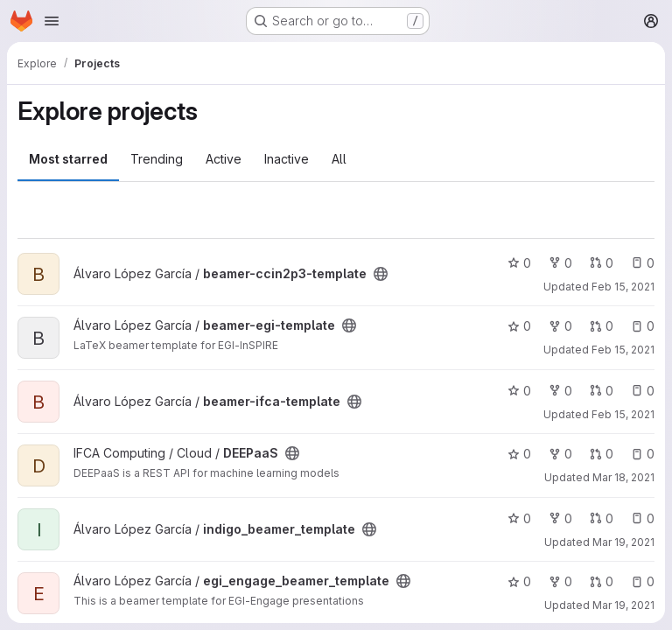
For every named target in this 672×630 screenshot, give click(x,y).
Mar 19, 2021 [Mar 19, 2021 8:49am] (623, 605)
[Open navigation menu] (52, 21)
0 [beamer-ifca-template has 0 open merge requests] (602, 391)
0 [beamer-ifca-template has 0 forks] (560, 391)
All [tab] (339, 159)
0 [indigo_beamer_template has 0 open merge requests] (602, 518)
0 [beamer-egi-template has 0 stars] (519, 326)
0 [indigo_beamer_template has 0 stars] (519, 518)
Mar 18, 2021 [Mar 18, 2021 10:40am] (623, 477)
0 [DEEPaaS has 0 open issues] (643, 454)
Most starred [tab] (68, 159)
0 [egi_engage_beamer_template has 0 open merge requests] (602, 581)
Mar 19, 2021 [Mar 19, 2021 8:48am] (623, 542)
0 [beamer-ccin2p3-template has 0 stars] (519, 263)
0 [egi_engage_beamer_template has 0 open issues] (643, 581)
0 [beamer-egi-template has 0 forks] (560, 326)
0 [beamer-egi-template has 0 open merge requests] (602, 326)
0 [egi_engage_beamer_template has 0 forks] (560, 581)
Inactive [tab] (287, 159)
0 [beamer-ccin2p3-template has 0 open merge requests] (602, 263)
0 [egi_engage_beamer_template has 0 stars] (519, 581)
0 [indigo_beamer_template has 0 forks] (560, 518)
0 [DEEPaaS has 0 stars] (519, 454)
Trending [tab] (157, 159)
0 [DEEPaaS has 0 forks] (560, 454)
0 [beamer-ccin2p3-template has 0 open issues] (643, 263)
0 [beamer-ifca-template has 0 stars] (519, 391)
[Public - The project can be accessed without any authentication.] (381, 274)
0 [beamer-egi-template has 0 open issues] (643, 326)
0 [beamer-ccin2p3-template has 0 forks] (560, 263)
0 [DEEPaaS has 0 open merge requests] (602, 454)
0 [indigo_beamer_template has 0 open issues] (643, 518)
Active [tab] (224, 159)
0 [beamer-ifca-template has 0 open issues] (643, 391)
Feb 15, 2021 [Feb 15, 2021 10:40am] (623, 287)
